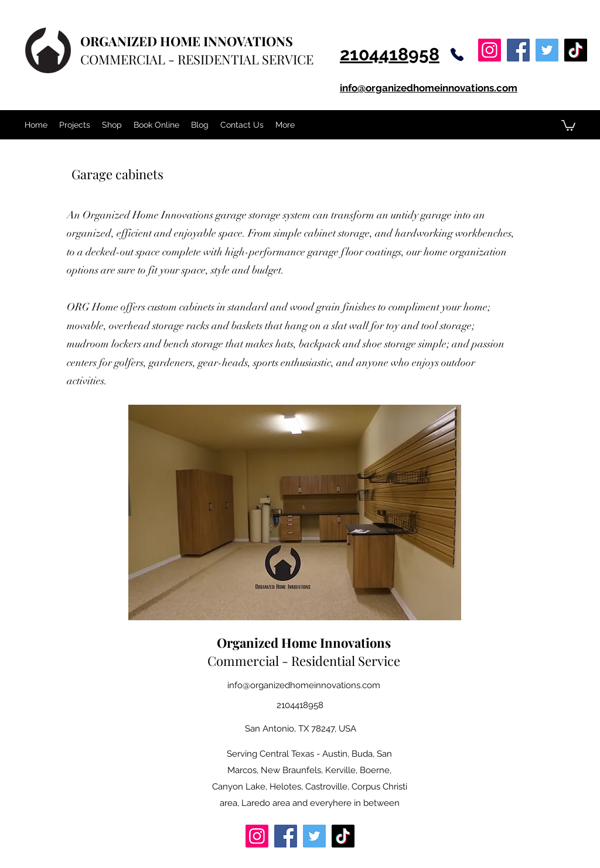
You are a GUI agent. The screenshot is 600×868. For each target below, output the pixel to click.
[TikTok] (576, 50)
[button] (568, 125)
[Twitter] (547, 50)
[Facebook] (518, 50)
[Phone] (457, 54)
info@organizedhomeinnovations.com (304, 685)
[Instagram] (490, 50)
